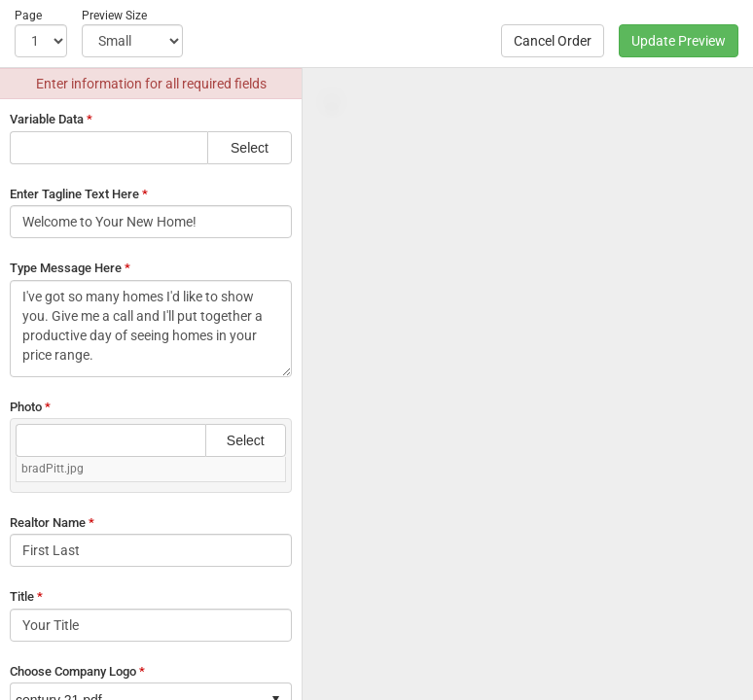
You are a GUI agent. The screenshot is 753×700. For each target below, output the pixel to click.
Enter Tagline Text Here (79, 194)
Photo (30, 407)
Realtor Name (52, 523)
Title (26, 596)
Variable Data (51, 119)
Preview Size (114, 16)
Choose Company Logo (77, 671)
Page (28, 16)
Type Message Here (70, 268)
